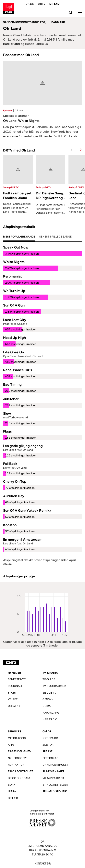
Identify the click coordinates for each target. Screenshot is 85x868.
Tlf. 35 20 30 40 (42, 854)
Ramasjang (51, 712)
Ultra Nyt (15, 706)
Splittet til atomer (16, 116)
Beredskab (50, 758)
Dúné (6, 468)
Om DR (47, 731)
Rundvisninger (54, 771)
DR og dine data (19, 778)
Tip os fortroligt (20, 771)
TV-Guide (49, 679)
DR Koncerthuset (55, 765)
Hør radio (50, 719)
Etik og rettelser (55, 785)
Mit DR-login (17, 738)
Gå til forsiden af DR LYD (9, 8)
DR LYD (54, 4)
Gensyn (48, 699)
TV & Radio (50, 673)
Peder (7, 324)
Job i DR (48, 745)
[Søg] (71, 13)
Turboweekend (18, 417)
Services (14, 731)
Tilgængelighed (19, 751)
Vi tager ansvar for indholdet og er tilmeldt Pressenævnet (42, 818)
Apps (11, 745)
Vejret (13, 699)
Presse (48, 751)
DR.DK (30, 4)
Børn (12, 785)
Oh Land (22, 324)
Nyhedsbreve (18, 758)
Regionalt (15, 686)
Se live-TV (49, 692)
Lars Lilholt (10, 450)
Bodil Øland (12, 44)
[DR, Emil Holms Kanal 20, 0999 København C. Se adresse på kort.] (42, 847)
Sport (12, 692)
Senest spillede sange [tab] (55, 236)
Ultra (47, 706)
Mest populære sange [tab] (19, 236)
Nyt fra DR (50, 738)
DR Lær (13, 798)
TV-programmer (54, 686)
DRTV (42, 4)
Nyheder (14, 673)
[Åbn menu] (80, 13)
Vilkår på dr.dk (53, 778)
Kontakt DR (16, 765)
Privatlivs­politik (55, 791)
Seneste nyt (17, 679)
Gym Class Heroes (14, 356)
